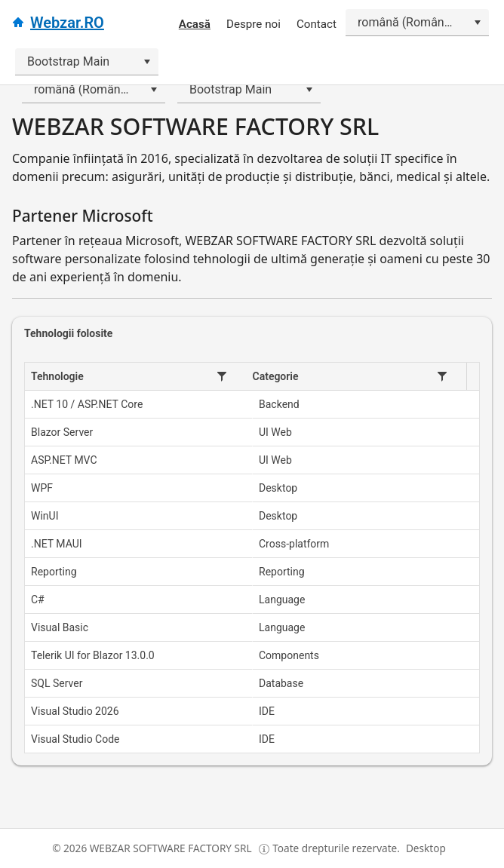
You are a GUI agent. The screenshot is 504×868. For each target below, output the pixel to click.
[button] (222, 376)
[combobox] (417, 23)
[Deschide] (477, 23)
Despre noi (254, 24)
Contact (317, 24)
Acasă (195, 24)
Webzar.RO (67, 23)
